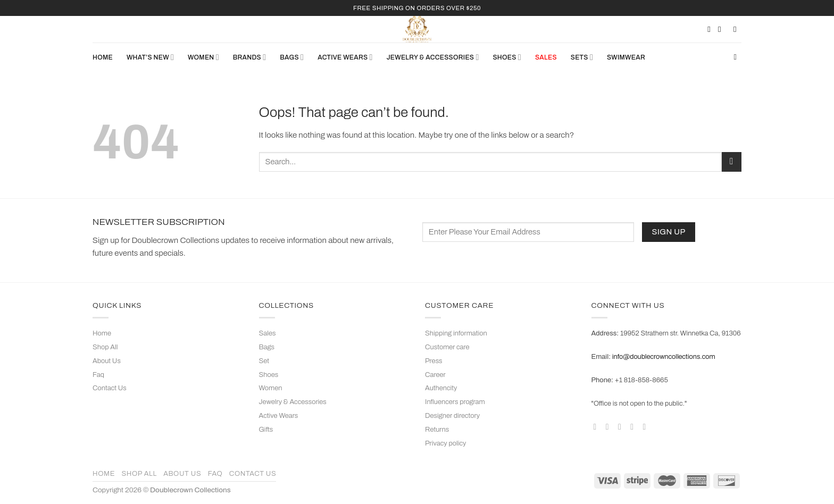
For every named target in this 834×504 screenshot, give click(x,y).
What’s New (150, 57)
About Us (107, 361)
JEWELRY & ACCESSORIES (433, 57)
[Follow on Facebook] (597, 427)
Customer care (447, 347)
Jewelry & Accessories (293, 402)
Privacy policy (445, 443)
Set (264, 361)
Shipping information (456, 333)
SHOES (507, 57)
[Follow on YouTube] (647, 427)
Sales (268, 333)
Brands (249, 57)
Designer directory (452, 416)
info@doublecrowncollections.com (664, 357)
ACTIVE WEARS (345, 57)
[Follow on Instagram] (610, 427)
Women (271, 388)
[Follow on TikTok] (622, 427)
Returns (437, 430)
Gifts (266, 430)
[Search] (737, 57)
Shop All (105, 347)
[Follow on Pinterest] (635, 427)
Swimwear (626, 57)
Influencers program (455, 402)
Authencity (441, 388)
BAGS (292, 57)
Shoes (269, 375)
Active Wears (279, 416)
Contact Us (110, 388)
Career (435, 375)
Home (103, 57)
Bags (267, 347)
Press (434, 361)
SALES (546, 57)
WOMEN (203, 57)
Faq (98, 375)
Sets (582, 57)
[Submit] (732, 162)
